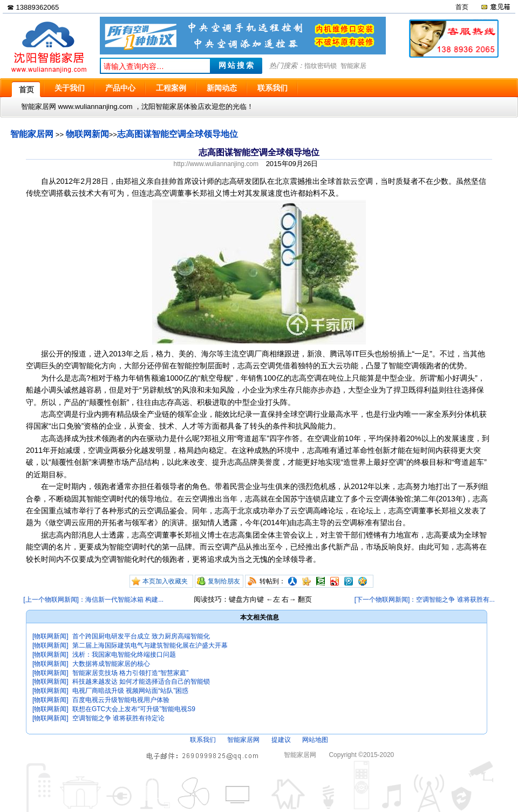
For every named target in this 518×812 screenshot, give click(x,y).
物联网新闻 (87, 134)
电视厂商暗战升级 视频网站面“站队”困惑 (130, 691)
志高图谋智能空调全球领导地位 (178, 134)
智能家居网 (32, 134)
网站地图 (315, 740)
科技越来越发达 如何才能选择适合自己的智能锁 (141, 682)
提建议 (281, 740)
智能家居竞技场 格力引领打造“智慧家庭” (130, 673)
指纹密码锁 (321, 66)
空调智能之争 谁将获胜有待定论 (118, 718)
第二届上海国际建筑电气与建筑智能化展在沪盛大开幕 (150, 645)
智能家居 (353, 66)
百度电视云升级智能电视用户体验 (121, 700)
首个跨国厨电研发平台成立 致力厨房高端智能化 (141, 636)
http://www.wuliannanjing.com (216, 164)
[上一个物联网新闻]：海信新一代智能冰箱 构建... (93, 600)
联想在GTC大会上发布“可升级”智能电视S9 (134, 709)
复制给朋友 (224, 581)
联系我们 (203, 740)
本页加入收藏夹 (165, 581)
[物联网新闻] (50, 636)
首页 (462, 7)
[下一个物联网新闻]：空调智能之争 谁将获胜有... (425, 600)
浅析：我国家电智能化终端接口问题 (124, 655)
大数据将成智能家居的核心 (111, 664)
